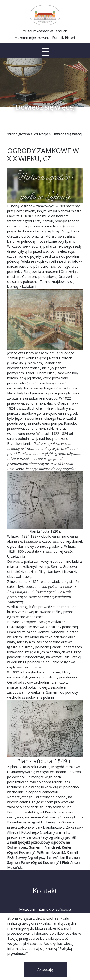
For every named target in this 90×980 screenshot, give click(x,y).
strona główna (18, 134)
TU (68, 832)
